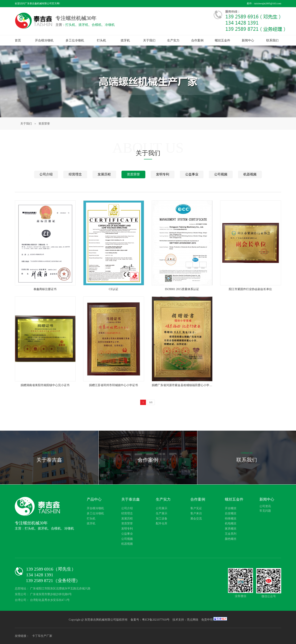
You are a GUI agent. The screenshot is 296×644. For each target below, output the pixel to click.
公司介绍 (46, 174)
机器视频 (250, 174)
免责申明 (207, 620)
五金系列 (231, 534)
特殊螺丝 (231, 519)
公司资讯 (265, 506)
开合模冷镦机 (44, 40)
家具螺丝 (231, 529)
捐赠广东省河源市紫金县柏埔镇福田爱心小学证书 (182, 385)
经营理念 (75, 174)
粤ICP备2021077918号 (156, 620)
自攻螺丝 (231, 513)
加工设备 (162, 519)
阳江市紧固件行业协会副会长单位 (250, 289)
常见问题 (265, 511)
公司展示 (162, 508)
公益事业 (192, 174)
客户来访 (196, 513)
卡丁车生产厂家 (42, 636)
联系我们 (272, 40)
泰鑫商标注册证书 (45, 289)
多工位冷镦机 (75, 40)
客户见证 (196, 508)
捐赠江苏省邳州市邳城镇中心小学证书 (113, 385)
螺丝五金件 (223, 40)
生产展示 (162, 513)
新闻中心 (248, 40)
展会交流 (196, 519)
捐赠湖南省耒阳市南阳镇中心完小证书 (45, 385)
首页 (18, 40)
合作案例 (197, 40)
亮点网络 (193, 620)
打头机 (101, 40)
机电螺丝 (231, 523)
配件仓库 (162, 523)
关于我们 (149, 40)
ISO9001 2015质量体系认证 (182, 289)
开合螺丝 (231, 508)
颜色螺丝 (231, 539)
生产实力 (173, 40)
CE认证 (113, 289)
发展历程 (104, 174)
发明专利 (163, 174)
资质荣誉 (44, 124)
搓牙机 (125, 40)
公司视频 (221, 174)
